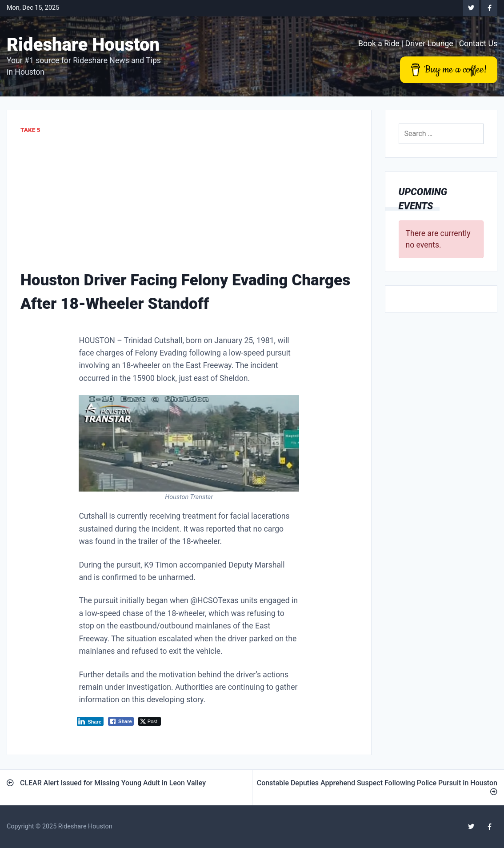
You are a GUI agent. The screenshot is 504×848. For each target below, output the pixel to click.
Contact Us (478, 44)
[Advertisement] (189, 202)
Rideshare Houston (83, 45)
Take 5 (30, 130)
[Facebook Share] (121, 721)
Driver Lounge (429, 44)
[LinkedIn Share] (90, 721)
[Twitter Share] (150, 721)
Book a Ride (379, 44)
